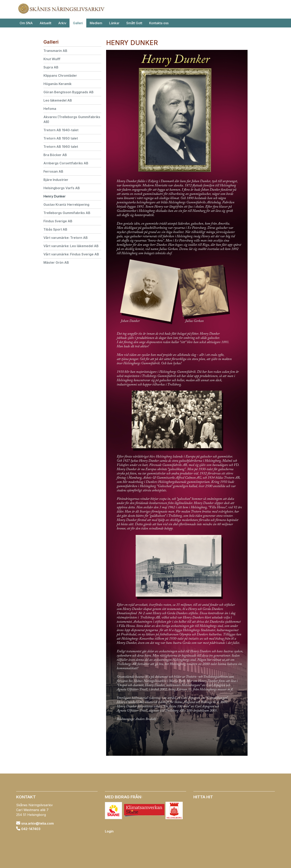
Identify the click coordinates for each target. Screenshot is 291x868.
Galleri (78, 23)
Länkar (114, 23)
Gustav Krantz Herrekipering (66, 205)
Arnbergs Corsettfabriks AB (66, 163)
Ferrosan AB (53, 171)
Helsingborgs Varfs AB (62, 188)
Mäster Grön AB (56, 262)
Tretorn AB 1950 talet (61, 138)
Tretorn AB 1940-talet (61, 130)
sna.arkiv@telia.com (37, 823)
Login (109, 831)
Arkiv (62, 23)
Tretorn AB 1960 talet (61, 147)
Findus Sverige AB (58, 221)
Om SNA (26, 23)
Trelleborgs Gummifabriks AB (67, 213)
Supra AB (51, 67)
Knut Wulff (52, 59)
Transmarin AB (55, 51)
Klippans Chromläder (60, 76)
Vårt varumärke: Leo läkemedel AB (71, 246)
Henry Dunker (55, 196)
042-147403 (31, 829)
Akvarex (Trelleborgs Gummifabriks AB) (72, 119)
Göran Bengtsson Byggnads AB (69, 92)
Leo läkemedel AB (58, 100)
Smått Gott (134, 23)
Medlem (96, 23)
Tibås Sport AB (55, 229)
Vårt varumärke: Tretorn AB (66, 238)
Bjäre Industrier (56, 180)
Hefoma (50, 109)
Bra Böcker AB (55, 155)
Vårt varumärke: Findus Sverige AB (71, 254)
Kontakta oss (159, 23)
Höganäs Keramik (57, 84)
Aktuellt (45, 23)
